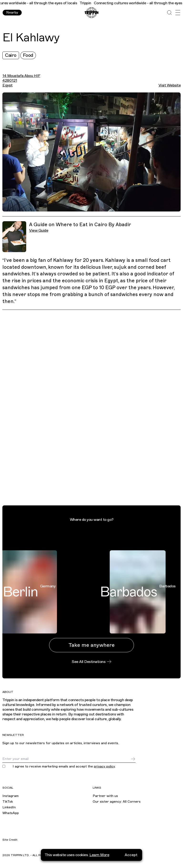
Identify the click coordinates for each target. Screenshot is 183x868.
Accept (131, 855)
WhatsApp (11, 813)
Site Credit (10, 840)
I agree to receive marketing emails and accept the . (64, 767)
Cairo (11, 55)
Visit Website (170, 85)
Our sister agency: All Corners (117, 802)
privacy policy (104, 766)
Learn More (99, 855)
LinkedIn (9, 807)
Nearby (12, 12)
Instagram (10, 796)
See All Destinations (91, 662)
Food (28, 55)
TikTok (8, 802)
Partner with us (105, 796)
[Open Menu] (178, 13)
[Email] (66, 759)
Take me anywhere (91, 645)
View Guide (39, 230)
